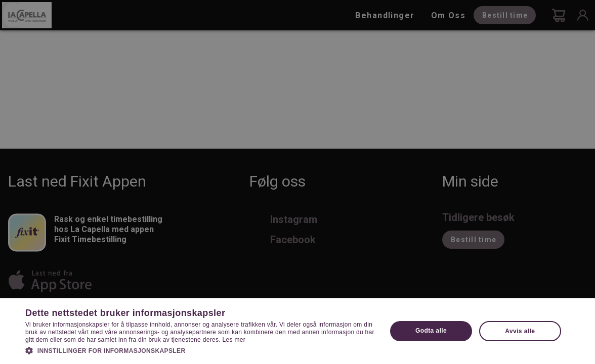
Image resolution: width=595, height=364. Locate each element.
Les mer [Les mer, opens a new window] (234, 340)
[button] (201, 350)
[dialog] (297, 182)
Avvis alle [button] (520, 331)
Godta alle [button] (431, 331)
